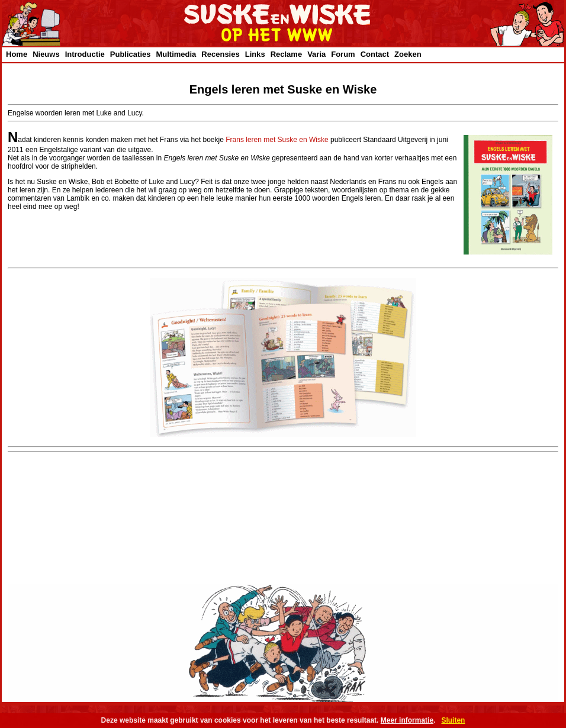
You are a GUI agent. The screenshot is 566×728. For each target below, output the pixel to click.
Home (17, 54)
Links (255, 54)
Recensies (220, 54)
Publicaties (131, 54)
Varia (316, 54)
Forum (343, 54)
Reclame (286, 54)
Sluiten (453, 720)
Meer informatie (407, 720)
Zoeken (408, 54)
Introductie (85, 54)
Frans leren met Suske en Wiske (277, 140)
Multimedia (176, 54)
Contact (375, 54)
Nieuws (46, 54)
